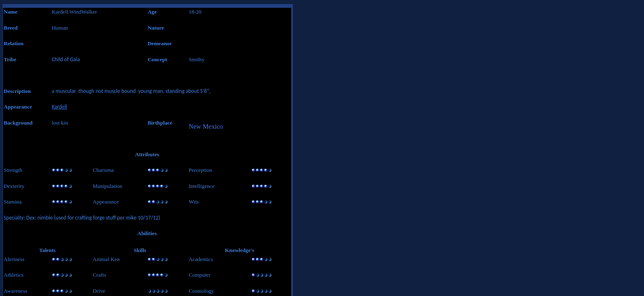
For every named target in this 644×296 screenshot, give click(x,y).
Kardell (59, 107)
